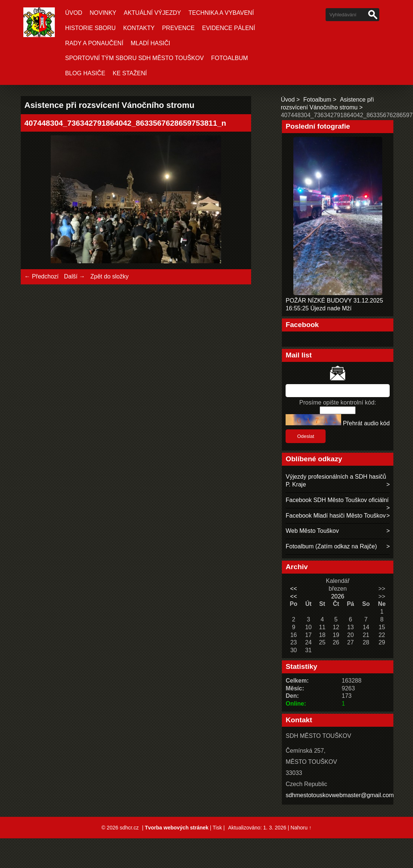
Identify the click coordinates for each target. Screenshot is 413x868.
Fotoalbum (229, 58)
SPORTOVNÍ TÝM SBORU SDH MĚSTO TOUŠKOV (134, 58)
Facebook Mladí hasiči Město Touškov (336, 516)
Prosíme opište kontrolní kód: (338, 402)
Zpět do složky (109, 276)
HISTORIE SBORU (91, 28)
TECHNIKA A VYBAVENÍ (221, 13)
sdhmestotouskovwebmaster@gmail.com (340, 795)
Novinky (103, 13)
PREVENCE (178, 28)
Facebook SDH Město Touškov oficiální (337, 500)
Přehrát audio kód (366, 423)
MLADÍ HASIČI (151, 43)
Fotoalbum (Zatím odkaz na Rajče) (331, 546)
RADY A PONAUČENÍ (94, 43)
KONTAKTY (139, 28)
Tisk (217, 828)
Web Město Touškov (312, 531)
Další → (75, 276)
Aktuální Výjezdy (152, 13)
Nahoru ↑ (301, 828)
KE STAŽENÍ (130, 73)
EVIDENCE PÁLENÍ (228, 28)
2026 (338, 596)
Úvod (74, 13)
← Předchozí (41, 276)
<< (294, 589)
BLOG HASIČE (85, 73)
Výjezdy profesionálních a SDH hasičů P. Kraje (336, 481)
